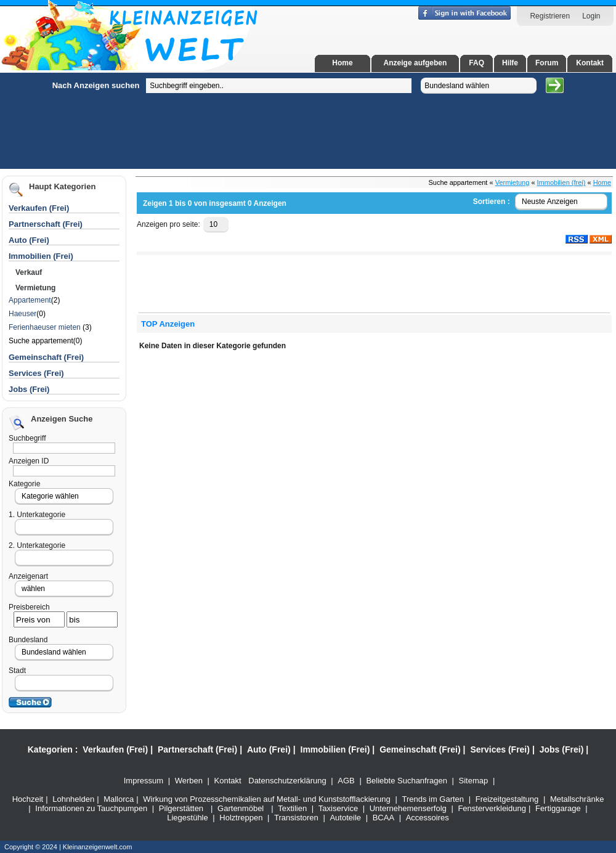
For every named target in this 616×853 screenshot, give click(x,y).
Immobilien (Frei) (335, 749)
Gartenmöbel (241, 808)
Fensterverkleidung (492, 808)
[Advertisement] (71, 258)
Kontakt (590, 63)
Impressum (144, 781)
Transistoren (296, 818)
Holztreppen (241, 818)
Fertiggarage (558, 808)
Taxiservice (338, 808)
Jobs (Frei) (29, 389)
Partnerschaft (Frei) (197, 749)
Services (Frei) (500, 749)
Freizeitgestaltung (507, 799)
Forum (547, 63)
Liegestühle (188, 818)
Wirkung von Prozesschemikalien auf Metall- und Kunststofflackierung (267, 799)
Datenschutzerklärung (287, 781)
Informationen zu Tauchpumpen (91, 808)
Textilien (292, 808)
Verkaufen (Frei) (115, 749)
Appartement (30, 300)
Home (342, 63)
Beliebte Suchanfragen (407, 781)
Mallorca (119, 799)
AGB (346, 781)
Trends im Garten (433, 799)
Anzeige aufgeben (415, 63)
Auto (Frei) (29, 240)
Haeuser (22, 314)
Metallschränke (577, 799)
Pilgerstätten (181, 808)
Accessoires (428, 818)
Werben (189, 781)
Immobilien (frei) (561, 182)
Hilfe (510, 63)
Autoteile (345, 818)
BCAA (383, 818)
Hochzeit (28, 799)
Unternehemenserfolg (408, 808)
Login (591, 16)
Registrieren (550, 16)
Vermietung (513, 182)
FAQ (476, 63)
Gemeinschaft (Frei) (420, 749)
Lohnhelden (73, 799)
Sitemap (474, 781)
